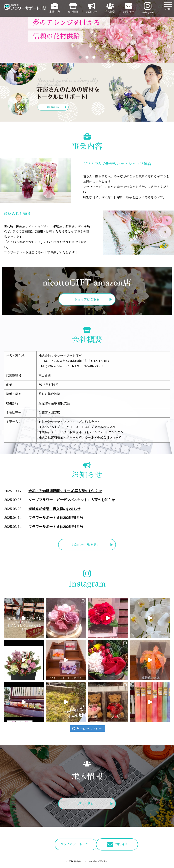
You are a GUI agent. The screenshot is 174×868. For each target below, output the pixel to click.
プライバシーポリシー (66, 845)
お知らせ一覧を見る (86, 545)
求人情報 (110, 8)
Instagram (148, 8)
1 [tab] (80, 57)
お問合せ (129, 8)
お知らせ (92, 8)
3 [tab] (94, 57)
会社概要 (73, 8)
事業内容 (55, 8)
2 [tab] (87, 57)
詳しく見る (86, 804)
